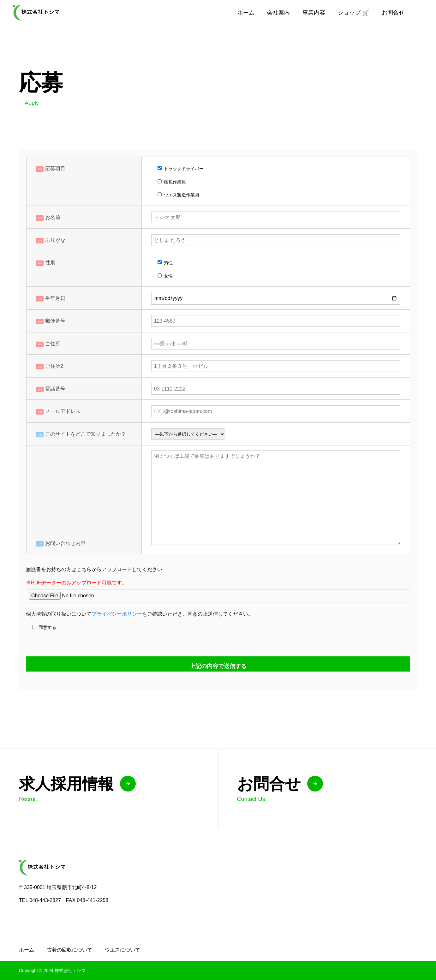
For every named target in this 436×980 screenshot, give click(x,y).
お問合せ (393, 13)
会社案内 (278, 13)
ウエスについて (122, 950)
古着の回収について (69, 950)
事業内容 (314, 13)
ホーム (246, 13)
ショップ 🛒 (353, 13)
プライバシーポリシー (117, 614)
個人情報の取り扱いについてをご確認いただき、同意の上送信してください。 (140, 614)
